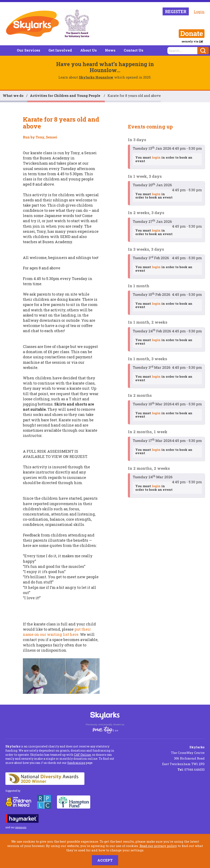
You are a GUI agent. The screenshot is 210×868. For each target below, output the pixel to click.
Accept (105, 860)
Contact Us (133, 50)
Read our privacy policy (158, 846)
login (156, 157)
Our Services (28, 50)
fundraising (76, 763)
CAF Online (82, 755)
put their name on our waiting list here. (57, 632)
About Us (88, 50)
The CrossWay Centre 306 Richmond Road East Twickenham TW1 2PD (183, 755)
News (110, 50)
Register (176, 11)
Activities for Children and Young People (65, 96)
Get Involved (60, 50)
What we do (13, 96)
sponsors (21, 827)
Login (199, 12)
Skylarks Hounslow (96, 77)
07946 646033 (191, 769)
